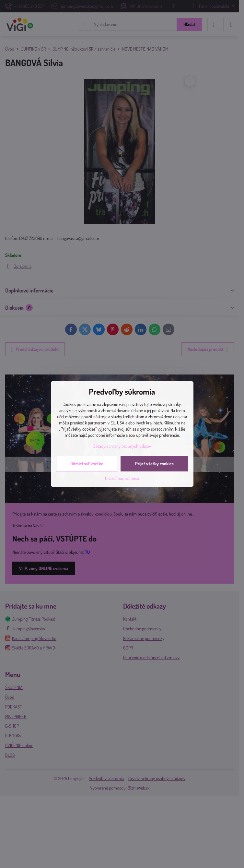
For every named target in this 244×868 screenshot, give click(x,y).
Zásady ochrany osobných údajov (122, 446)
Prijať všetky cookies (154, 464)
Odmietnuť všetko (87, 464)
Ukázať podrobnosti (122, 478)
